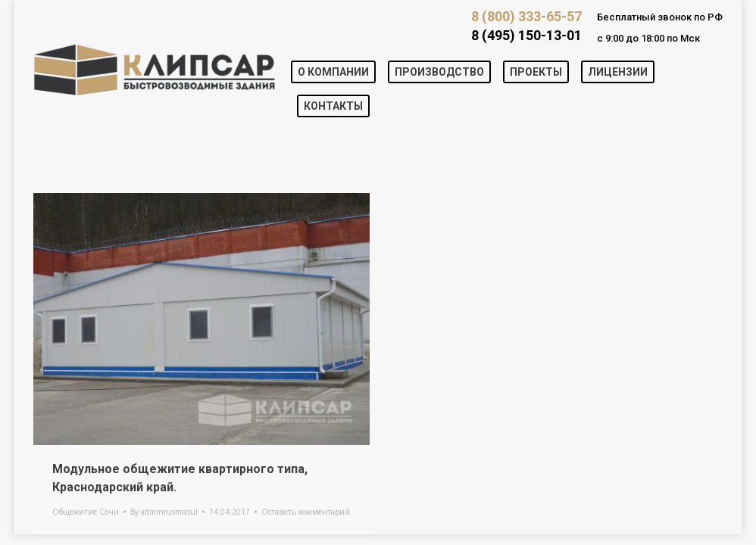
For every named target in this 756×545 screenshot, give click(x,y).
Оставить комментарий (306, 512)
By (164, 512)
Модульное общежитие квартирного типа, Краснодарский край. (180, 478)
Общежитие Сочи (86, 512)
